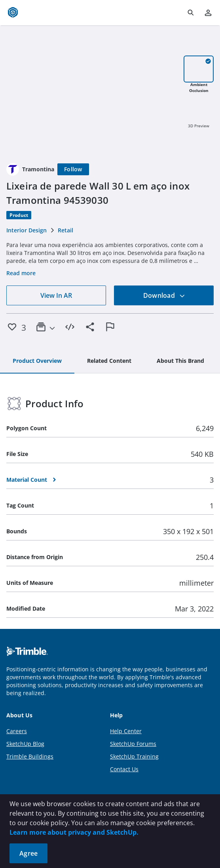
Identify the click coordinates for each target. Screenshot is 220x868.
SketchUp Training (134, 756)
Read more (21, 273)
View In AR (56, 295)
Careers (17, 731)
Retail (65, 230)
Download (164, 295)
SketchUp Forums (133, 744)
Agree (28, 853)
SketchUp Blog (25, 744)
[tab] (37, 361)
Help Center (126, 731)
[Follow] (73, 169)
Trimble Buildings (30, 756)
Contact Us (124, 769)
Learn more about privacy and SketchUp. (74, 832)
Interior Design (27, 230)
